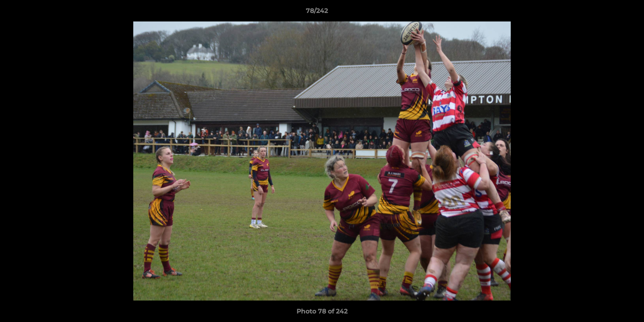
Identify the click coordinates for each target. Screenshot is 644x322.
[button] (606, 13)
